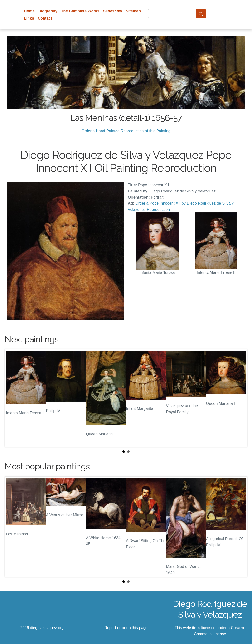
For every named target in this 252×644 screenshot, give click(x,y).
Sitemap (133, 11)
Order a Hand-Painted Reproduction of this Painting (126, 131)
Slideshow (113, 11)
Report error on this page (126, 628)
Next (240, 398)
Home (29, 11)
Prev (12, 398)
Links (29, 18)
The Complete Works (80, 11)
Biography (48, 11)
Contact (45, 18)
